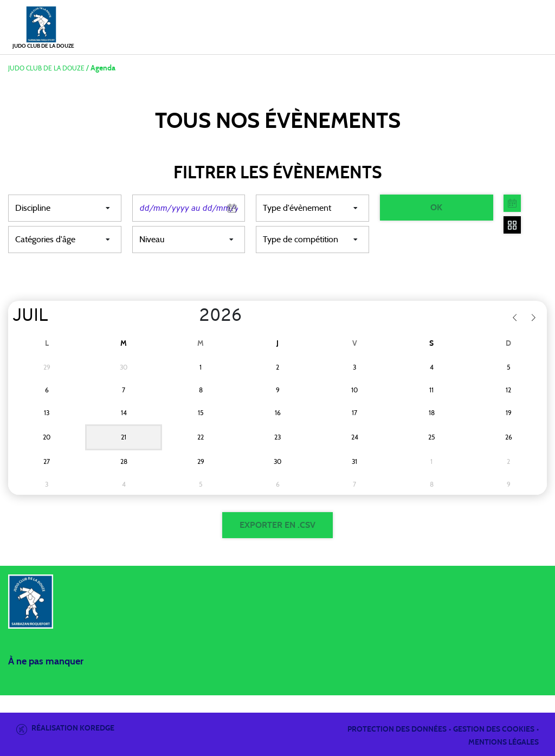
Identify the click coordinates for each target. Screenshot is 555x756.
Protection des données (397, 729)
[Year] (191, 316)
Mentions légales (504, 742)
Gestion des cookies (494, 729)
